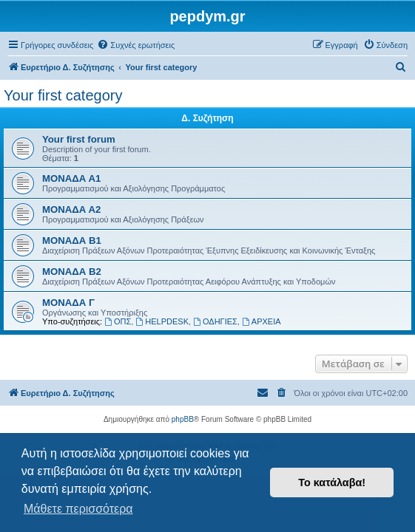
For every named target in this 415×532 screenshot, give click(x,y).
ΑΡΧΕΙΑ (262, 321)
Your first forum (79, 139)
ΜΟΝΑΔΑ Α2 (71, 209)
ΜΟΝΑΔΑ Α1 (71, 178)
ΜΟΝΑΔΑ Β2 (72, 272)
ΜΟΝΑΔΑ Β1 (72, 241)
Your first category (63, 95)
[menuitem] (136, 45)
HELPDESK (162, 321)
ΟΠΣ (118, 321)
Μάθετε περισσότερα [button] (78, 509)
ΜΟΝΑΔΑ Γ (68, 303)
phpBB (183, 419)
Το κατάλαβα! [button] (332, 482)
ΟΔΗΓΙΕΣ (215, 321)
